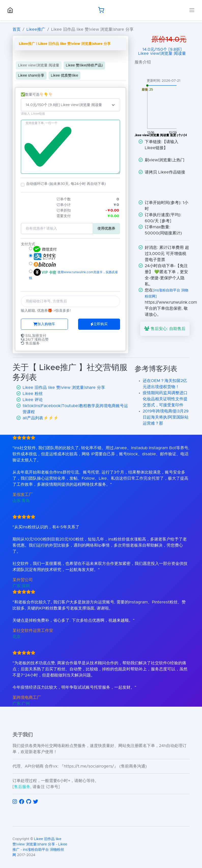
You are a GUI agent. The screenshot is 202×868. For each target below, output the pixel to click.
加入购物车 (44, 324)
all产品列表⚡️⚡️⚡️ (41, 418)
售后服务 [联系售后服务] (22, 787)
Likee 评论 (33, 400)
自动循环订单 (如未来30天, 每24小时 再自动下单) (66, 184)
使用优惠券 (106, 229)
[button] (23, 185)
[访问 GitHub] (29, 802)
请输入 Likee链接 (33, 114)
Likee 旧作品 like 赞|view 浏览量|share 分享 (64, 388)
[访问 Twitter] (36, 802)
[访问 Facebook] (22, 802)
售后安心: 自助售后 (165, 329)
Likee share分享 (31, 76)
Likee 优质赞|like (64, 76)
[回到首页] (10, 10)
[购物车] (101, 10)
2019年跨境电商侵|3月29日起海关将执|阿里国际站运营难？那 (166, 417)
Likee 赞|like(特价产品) (84, 65)
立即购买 (99, 324)
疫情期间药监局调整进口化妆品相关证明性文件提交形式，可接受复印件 (165, 399)
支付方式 (28, 244)
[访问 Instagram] (15, 802)
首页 (17, 29)
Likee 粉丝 (33, 394)
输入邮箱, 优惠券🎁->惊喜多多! (46, 311)
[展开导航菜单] (192, 10)
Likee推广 (36, 29)
